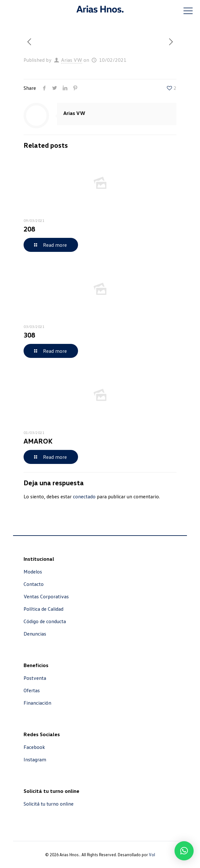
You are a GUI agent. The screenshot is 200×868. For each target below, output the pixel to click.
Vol (152, 855)
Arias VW (72, 60)
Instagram (35, 759)
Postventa (35, 678)
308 (29, 335)
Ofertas (32, 690)
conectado (84, 496)
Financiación (37, 703)
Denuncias (35, 634)
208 (29, 229)
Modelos (33, 572)
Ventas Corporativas (46, 596)
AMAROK (38, 441)
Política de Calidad (43, 609)
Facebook (34, 747)
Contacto (34, 584)
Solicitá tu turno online (49, 804)
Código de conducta (45, 621)
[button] (184, 851)
